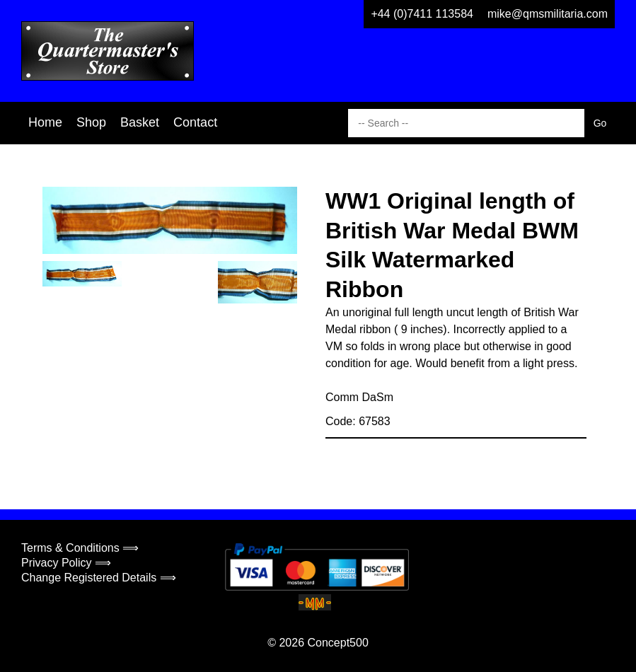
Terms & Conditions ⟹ (80, 548)
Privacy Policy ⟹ (66, 563)
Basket (140, 122)
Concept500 (337, 643)
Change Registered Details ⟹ (99, 578)
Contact (195, 122)
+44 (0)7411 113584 (422, 14)
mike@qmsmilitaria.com (548, 14)
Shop (91, 122)
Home (45, 122)
